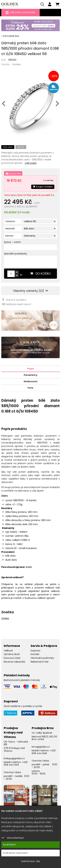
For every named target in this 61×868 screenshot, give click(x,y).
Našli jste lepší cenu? (17, 304)
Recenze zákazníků (14, 662)
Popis (30, 369)
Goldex (17, 64)
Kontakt (35, 654)
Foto (30, 388)
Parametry (31, 375)
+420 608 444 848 (44, 752)
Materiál (10, 229)
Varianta (10, 221)
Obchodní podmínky (42, 658)
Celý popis (31, 163)
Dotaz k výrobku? (14, 300)
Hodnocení (31, 381)
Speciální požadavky (16, 254)
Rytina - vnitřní (12, 242)
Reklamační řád (39, 662)
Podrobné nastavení (16, 853)
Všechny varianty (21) (31, 291)
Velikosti (8, 651)
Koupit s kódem (43, 187)
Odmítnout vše (30, 861)
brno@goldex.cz (41, 747)
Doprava (35, 651)
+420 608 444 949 (16, 764)
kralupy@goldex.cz (14, 758)
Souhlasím (9, 845)
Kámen (9, 236)
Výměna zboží (12, 654)
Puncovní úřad (12, 658)
